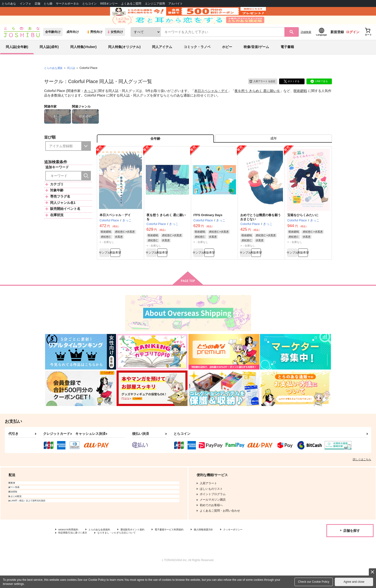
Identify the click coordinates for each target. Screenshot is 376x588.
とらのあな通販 (54, 79)
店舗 (37, 3)
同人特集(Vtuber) (83, 59)
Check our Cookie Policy (314, 582)
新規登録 (337, 43)
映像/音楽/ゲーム (256, 59)
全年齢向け (53, 44)
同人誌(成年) (49, 59)
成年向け (73, 44)
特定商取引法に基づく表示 (109, 552)
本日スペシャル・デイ (211, 102)
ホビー (227, 59)
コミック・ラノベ (197, 59)
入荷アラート (259, 92)
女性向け (115, 44)
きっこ (89, 102)
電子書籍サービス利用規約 (186, 547)
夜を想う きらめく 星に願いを (257, 102)
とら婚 (48, 3)
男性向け (95, 44)
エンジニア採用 (155, 3)
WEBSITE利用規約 (70, 547)
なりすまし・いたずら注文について (159, 552)
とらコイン (89, 3)
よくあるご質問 (131, 3)
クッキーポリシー (70, 552)
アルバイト (176, 3)
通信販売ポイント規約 (144, 547)
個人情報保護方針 (225, 547)
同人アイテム (162, 59)
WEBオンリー (109, 3)
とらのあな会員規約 (106, 547)
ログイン (353, 43)
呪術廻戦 (300, 102)
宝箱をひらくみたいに (303, 230)
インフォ (25, 3)
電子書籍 (287, 59)
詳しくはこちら (362, 477)
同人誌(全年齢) (17, 59)
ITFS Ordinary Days (208, 230)
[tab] (273, 152)
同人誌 (73, 79)
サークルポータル (67, 3)
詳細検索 (306, 43)
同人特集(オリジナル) (124, 59)
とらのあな (9, 3)
